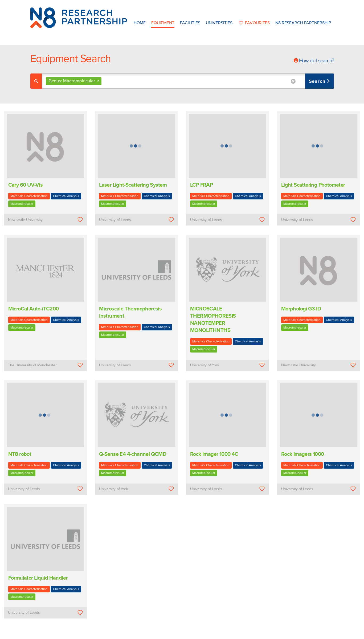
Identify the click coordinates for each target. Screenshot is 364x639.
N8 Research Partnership (303, 23)
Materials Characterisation (29, 196)
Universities (219, 23)
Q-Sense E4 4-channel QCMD (133, 454)
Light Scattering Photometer (313, 185)
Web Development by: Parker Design (260, 633)
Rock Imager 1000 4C (214, 454)
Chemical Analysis (66, 196)
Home (140, 23)
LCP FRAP (201, 185)
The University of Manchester (32, 365)
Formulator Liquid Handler (38, 578)
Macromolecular (22, 204)
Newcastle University (25, 220)
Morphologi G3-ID (301, 309)
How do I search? (316, 61)
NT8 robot (20, 454)
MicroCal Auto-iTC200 (34, 309)
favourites (254, 23)
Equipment (163, 23)
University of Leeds (115, 220)
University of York (205, 365)
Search (318, 81)
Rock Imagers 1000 (303, 454)
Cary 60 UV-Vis (26, 185)
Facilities (190, 23)
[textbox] (105, 81)
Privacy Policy (216, 633)
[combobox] (188, 81)
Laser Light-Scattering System (133, 185)
